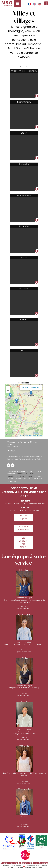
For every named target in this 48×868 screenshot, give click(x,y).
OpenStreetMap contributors (34, 436)
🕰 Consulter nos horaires (24, 542)
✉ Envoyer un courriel (24, 528)
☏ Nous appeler (23, 517)
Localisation (24, 383)
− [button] (8, 391)
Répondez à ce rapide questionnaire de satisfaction (22, 475)
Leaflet (21, 436)
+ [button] (8, 387)
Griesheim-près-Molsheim (31, 387)
